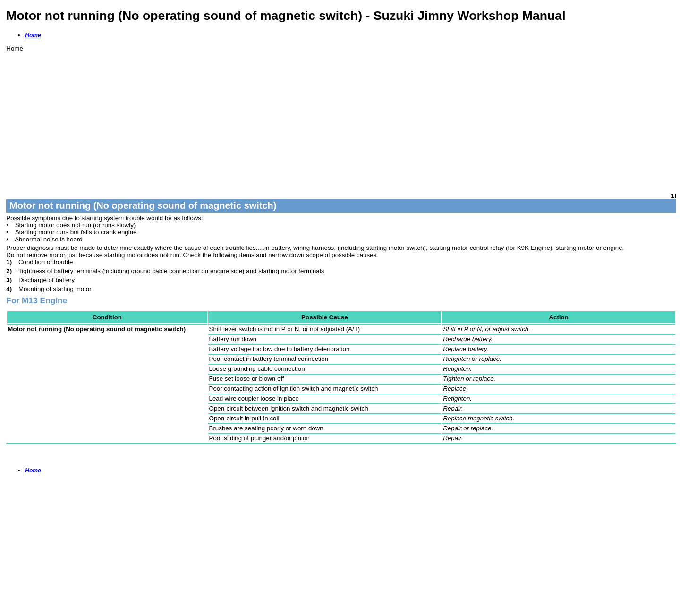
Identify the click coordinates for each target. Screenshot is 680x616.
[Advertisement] (289, 118)
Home (33, 35)
